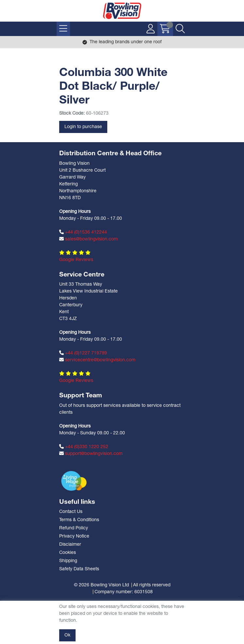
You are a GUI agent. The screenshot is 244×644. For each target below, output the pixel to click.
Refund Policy (74, 528)
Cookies (68, 553)
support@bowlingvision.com (91, 454)
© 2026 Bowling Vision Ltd (101, 585)
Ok (67, 635)
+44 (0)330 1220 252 (84, 447)
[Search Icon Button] (180, 29)
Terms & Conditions (79, 520)
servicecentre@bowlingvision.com (97, 360)
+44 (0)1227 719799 (83, 353)
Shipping (68, 561)
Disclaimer (70, 545)
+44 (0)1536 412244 (83, 232)
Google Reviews (76, 260)
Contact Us (71, 512)
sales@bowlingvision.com (88, 239)
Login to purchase (83, 127)
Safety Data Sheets (79, 569)
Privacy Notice (74, 536)
